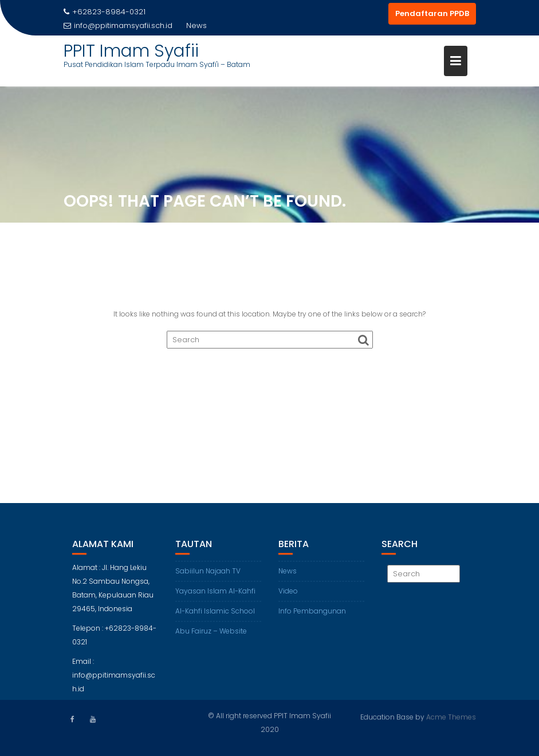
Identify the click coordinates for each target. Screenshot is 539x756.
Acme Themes (451, 716)
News (288, 578)
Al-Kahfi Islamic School (215, 618)
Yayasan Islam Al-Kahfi (215, 598)
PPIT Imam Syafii (131, 51)
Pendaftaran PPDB (432, 13)
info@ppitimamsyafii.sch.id (118, 25)
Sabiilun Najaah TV (208, 578)
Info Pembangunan (312, 618)
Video (288, 598)
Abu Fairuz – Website (211, 638)
